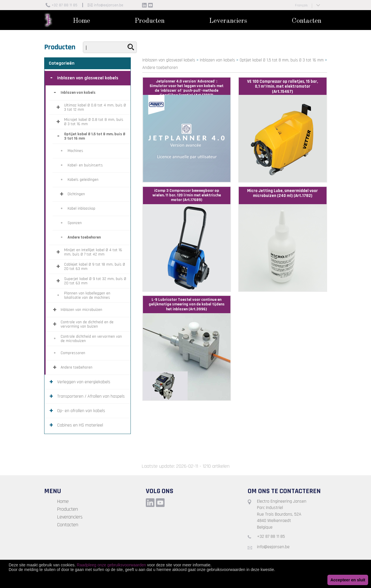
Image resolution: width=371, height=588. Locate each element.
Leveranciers (228, 21)
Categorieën (62, 63)
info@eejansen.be (109, 5)
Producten (150, 21)
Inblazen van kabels (217, 60)
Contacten (306, 21)
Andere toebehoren (160, 68)
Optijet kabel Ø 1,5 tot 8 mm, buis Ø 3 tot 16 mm (282, 60)
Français (301, 5)
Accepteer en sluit (348, 580)
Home (81, 21)
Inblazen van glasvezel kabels (169, 60)
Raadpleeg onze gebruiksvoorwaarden (111, 565)
